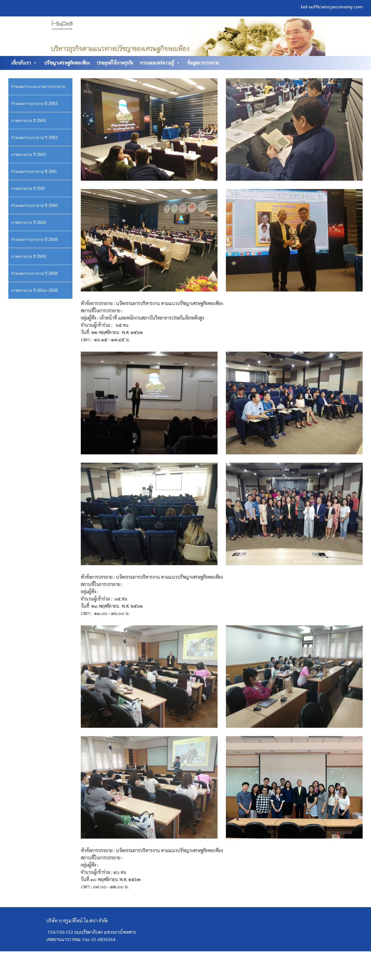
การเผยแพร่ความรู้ (160, 63)
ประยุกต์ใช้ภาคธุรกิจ (115, 63)
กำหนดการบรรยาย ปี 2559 (34, 239)
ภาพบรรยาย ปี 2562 (29, 155)
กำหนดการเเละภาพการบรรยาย (38, 87)
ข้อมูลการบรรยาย (203, 63)
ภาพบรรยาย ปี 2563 (29, 121)
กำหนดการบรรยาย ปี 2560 (35, 205)
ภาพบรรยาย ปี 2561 (28, 188)
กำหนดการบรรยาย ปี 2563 (34, 104)
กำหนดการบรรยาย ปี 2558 (34, 273)
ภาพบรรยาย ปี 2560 (29, 222)
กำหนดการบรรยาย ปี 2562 (34, 138)
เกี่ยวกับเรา (24, 63)
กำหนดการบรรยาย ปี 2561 (34, 171)
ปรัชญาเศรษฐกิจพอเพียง (67, 63)
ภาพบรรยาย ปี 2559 (29, 256)
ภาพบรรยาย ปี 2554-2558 (34, 290)
